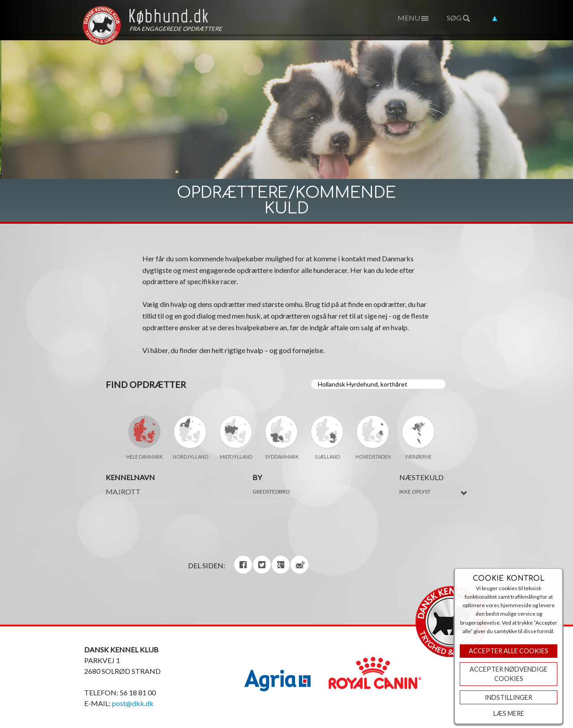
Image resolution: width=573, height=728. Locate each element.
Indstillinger (509, 697)
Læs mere (509, 713)
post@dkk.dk (133, 703)
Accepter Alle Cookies (509, 651)
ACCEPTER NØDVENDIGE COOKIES (509, 674)
